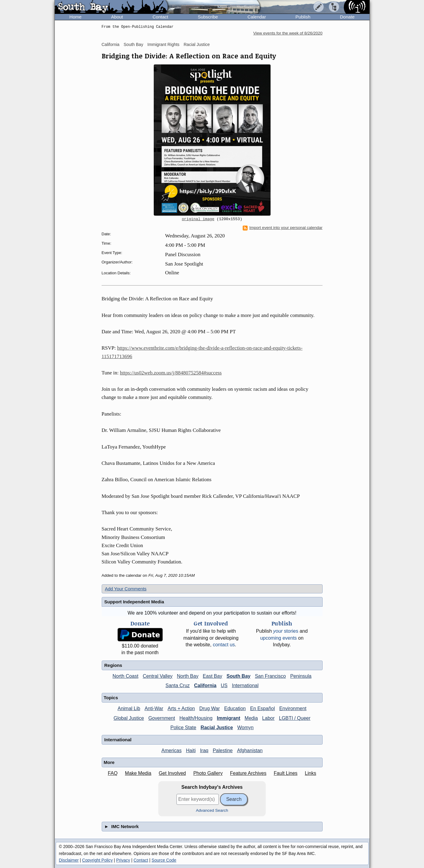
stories (286, 631)
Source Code (164, 860)
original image (198, 219)
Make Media (138, 773)
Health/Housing (196, 718)
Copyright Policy (97, 860)
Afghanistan (250, 751)
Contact (160, 17)
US (224, 685)
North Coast (125, 676)
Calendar (257, 17)
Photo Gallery (208, 773)
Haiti (191, 751)
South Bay (134, 44)
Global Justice (129, 718)
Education (235, 708)
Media (251, 718)
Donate (347, 17)
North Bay (188, 676)
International (245, 685)
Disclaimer (69, 860)
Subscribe (208, 17)
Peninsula (301, 676)
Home (75, 17)
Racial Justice (197, 44)
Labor (268, 718)
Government (162, 718)
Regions (113, 665)
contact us (224, 645)
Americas (171, 751)
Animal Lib (129, 708)
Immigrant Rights (163, 44)
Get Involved (172, 773)
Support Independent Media (134, 602)
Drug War (209, 708)
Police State (183, 728)
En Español (262, 708)
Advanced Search (212, 810)
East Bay (212, 676)
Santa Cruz (178, 685)
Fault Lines (286, 773)
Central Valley (158, 676)
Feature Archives (248, 773)
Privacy (123, 860)
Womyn (245, 728)
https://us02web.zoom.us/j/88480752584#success (171, 373)
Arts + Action (181, 708)
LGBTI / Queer (295, 718)
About (117, 17)
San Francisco (270, 676)
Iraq (204, 751)
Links (310, 773)
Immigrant (229, 718)
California (111, 44)
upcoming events (279, 638)
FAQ (113, 773)
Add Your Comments (126, 589)
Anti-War (154, 708)
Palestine (223, 751)
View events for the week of (288, 33)
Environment (293, 708)
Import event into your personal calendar (283, 228)
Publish (303, 17)
